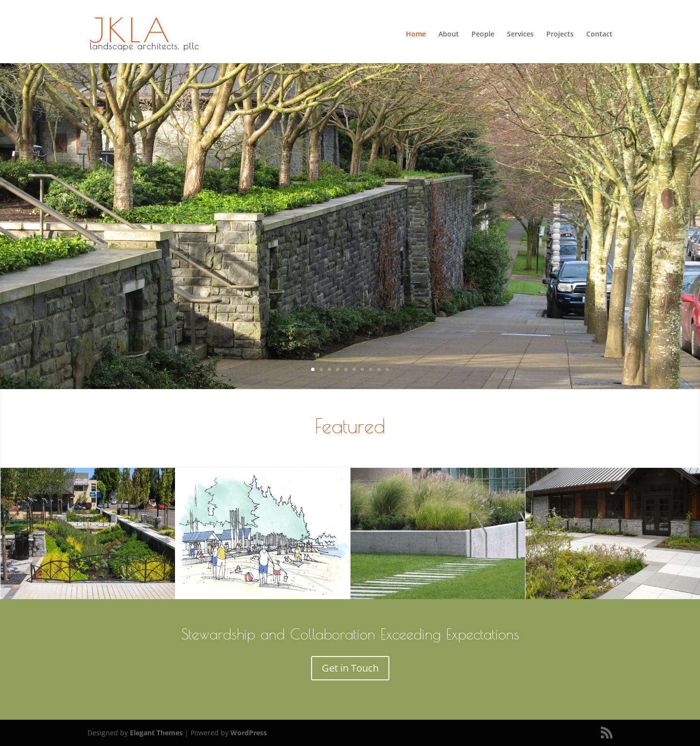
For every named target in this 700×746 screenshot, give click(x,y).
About (449, 35)
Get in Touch (350, 668)
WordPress (249, 733)
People (483, 35)
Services (520, 35)
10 (387, 369)
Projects (560, 35)
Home (416, 35)
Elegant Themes (156, 733)
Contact (599, 35)
